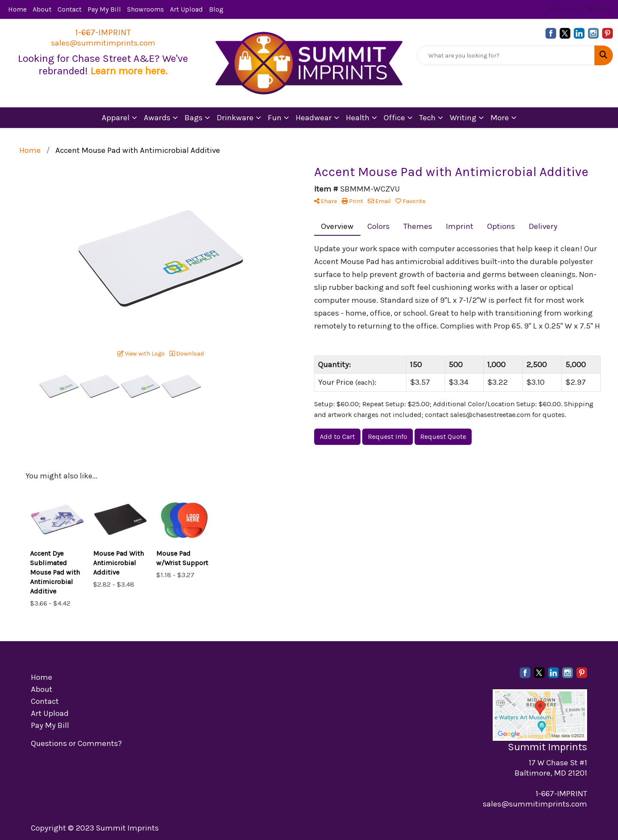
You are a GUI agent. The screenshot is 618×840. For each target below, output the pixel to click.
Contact (70, 9)
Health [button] (358, 118)
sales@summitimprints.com (103, 43)
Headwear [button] (314, 118)
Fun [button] (275, 118)
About (42, 9)
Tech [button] (427, 118)
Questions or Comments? (76, 743)
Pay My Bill (104, 9)
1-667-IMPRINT (103, 32)
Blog (216, 9)
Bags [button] (194, 118)
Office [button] (394, 118)
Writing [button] (463, 118)
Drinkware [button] (235, 118)
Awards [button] (157, 118)
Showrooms (145, 9)
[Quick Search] (506, 55)
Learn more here (128, 71)
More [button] (500, 118)
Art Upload (186, 9)
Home (17, 9)
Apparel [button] (116, 118)
